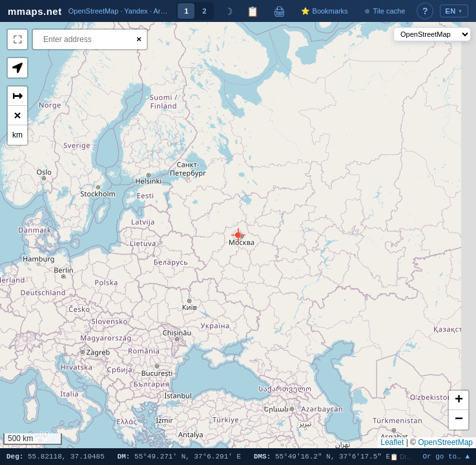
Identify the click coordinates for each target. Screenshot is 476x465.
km (17, 135)
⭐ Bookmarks (324, 11)
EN (454, 11)
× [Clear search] (139, 39)
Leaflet (392, 442)
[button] (238, 235)
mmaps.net (35, 11)
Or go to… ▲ (446, 457)
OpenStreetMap (445, 442)
